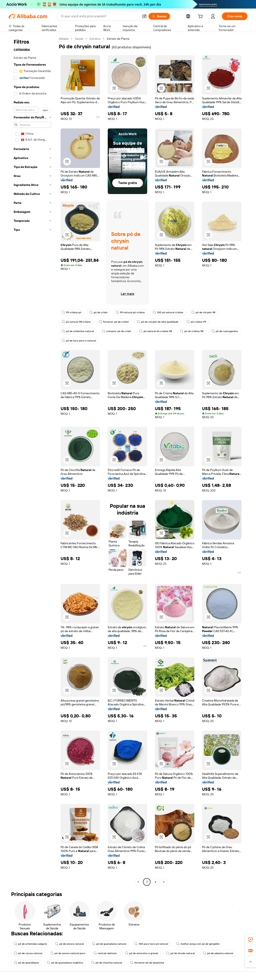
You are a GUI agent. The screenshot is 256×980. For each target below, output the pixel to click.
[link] (250, 939)
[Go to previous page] (138, 882)
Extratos (95, 39)
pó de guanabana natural (109, 944)
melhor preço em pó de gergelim (198, 944)
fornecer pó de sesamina (147, 963)
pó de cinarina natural (107, 963)
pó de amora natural (69, 944)
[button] (144, 16)
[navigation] (32, 461)
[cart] (201, 17)
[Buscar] (159, 16)
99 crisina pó (71, 312)
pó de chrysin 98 (203, 312)
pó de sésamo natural (218, 953)
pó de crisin (98, 312)
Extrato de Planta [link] (118, 39)
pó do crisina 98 (192, 331)
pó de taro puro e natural (79, 341)
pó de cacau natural (28, 953)
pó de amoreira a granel (142, 953)
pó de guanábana (26, 963)
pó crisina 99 (196, 322)
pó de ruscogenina (225, 331)
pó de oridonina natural (78, 331)
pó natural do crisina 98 (156, 331)
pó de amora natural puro (68, 953)
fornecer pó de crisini (114, 322)
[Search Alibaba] (100, 16)
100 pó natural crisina (168, 312)
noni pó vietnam (105, 953)
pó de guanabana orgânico (65, 963)
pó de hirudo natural (180, 953)
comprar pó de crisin (117, 331)
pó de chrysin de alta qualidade (158, 322)
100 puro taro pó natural (151, 944)
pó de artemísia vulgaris (30, 944)
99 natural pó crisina (130, 312)
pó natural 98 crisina (76, 322)
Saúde (79, 39)
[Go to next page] (164, 882)
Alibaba (64, 39)
